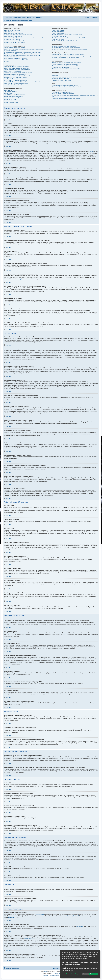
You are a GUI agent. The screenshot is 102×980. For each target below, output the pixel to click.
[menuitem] (15, 17)
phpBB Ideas (80, 926)
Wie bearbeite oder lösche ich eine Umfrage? (15, 74)
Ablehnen (85, 974)
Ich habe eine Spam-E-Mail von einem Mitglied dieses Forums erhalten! (69, 49)
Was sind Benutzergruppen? (59, 33)
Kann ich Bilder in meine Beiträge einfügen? (14, 95)
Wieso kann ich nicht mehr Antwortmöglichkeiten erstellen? (18, 73)
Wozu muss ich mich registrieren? (12, 30)
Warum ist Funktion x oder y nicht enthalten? (63, 94)
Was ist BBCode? (8, 90)
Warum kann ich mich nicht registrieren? (14, 33)
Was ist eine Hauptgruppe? (58, 39)
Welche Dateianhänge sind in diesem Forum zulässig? (65, 85)
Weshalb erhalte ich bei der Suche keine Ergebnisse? (65, 64)
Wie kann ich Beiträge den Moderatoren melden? (16, 80)
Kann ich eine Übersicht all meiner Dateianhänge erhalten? (66, 87)
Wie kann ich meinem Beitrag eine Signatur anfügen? (17, 70)
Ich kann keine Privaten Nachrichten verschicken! (64, 46)
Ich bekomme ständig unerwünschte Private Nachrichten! (66, 48)
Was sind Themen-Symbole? (11, 102)
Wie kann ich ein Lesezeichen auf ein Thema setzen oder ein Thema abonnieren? (72, 77)
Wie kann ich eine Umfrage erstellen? (13, 71)
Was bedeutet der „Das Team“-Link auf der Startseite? (65, 41)
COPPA (91, 152)
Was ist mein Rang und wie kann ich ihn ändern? (16, 58)
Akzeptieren (94, 974)
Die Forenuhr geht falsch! (10, 51)
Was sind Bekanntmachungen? (11, 98)
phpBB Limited (23, 279)
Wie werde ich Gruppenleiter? (59, 36)
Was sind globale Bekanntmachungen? (13, 96)
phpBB (46, 972)
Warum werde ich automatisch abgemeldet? (14, 41)
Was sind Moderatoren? (58, 32)
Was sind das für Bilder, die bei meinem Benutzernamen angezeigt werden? (22, 55)
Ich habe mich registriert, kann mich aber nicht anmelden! (18, 35)
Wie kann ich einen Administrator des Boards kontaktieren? (66, 98)
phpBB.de (34, 279)
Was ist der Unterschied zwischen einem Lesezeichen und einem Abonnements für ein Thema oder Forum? (75, 75)
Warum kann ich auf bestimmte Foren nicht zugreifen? (17, 76)
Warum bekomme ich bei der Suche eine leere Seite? (65, 66)
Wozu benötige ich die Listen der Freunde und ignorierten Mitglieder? (69, 54)
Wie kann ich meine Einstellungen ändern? (14, 48)
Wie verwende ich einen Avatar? (12, 57)
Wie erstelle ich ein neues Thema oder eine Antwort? (17, 67)
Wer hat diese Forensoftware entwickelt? (62, 92)
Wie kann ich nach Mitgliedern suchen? (61, 67)
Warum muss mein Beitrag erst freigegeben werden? (17, 83)
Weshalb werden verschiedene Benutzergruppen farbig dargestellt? (68, 38)
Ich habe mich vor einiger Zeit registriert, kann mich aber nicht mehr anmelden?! (23, 38)
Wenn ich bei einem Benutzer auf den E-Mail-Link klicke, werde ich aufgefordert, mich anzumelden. (25, 61)
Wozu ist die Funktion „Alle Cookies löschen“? (15, 42)
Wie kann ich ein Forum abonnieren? (61, 79)
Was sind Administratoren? (58, 30)
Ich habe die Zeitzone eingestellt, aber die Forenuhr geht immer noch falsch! (22, 52)
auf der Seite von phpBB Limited (70, 916)
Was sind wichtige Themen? (11, 99)
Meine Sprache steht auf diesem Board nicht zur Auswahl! (18, 54)
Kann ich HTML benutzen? (10, 92)
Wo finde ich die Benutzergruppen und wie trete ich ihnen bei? (67, 35)
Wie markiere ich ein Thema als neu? (13, 85)
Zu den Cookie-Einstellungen (71, 974)
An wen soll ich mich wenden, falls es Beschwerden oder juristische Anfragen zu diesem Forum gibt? (75, 96)
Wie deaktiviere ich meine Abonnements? (62, 80)
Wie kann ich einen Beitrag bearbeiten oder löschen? (17, 68)
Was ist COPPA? (8, 32)
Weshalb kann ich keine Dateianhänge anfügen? (16, 77)
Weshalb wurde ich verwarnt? (11, 79)
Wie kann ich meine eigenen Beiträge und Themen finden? (66, 69)
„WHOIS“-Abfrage (29, 939)
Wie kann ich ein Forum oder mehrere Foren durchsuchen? (66, 63)
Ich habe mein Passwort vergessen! (12, 39)
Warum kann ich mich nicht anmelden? (13, 36)
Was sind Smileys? (8, 93)
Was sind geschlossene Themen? (12, 101)
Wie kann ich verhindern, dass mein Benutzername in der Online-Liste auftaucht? (24, 49)
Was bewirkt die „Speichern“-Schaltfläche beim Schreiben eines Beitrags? (22, 82)
